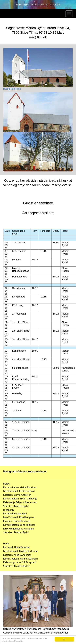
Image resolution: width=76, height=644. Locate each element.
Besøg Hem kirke (12, 89)
